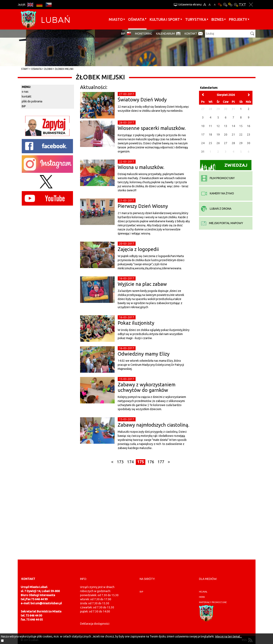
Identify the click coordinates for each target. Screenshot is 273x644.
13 (226, 126)
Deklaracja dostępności (95, 624)
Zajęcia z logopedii (138, 249)
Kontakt (191, 34)
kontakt (27, 96)
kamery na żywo (218, 193)
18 (210, 135)
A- (215, 5)
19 (218, 135)
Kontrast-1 (231, 5)
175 (141, 462)
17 (203, 135)
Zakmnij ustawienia (251, 5)
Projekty (238, 19)
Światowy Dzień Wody (142, 100)
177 (161, 462)
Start (25, 69)
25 (210, 143)
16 (249, 126)
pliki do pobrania (32, 101)
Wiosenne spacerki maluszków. (152, 128)
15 (241, 126)
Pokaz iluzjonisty (136, 323)
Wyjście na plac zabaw (142, 284)
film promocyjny (218, 178)
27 (226, 143)
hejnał (203, 592)
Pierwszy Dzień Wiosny (143, 206)
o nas (25, 92)
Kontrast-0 (225, 5)
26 (218, 143)
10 (203, 126)
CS (49, 5)
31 (203, 152)
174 (130, 462)
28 (233, 143)
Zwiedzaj (224, 166)
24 (203, 143)
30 (249, 143)
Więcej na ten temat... (228, 636)
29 (241, 143)
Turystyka (196, 19)
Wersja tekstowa (242, 5)
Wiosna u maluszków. (141, 167)
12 (218, 126)
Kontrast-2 (236, 5)
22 (241, 135)
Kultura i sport (165, 19)
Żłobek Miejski (64, 69)
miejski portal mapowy (222, 223)
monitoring (144, 34)
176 (151, 462)
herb (202, 597)
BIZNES (218, 19)
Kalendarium (165, 34)
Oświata (136, 19)
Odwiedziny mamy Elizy (144, 354)
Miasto (116, 19)
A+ (205, 5)
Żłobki (48, 69)
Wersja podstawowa (220, 5)
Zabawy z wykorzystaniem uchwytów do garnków (147, 387)
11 (210, 126)
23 (249, 135)
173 (120, 462)
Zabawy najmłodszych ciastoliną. (153, 425)
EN (30, 5)
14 (233, 126)
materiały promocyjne (213, 602)
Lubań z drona (216, 209)
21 (233, 135)
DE (40, 5)
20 (226, 135)
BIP (123, 34)
